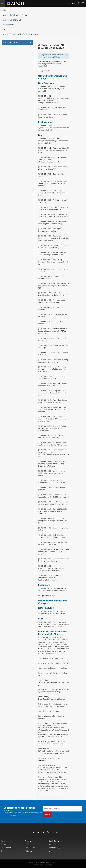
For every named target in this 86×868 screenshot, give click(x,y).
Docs (27, 844)
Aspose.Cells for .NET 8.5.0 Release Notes (21, 34)
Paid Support (30, 848)
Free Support (6, 848)
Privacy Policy (37, 865)
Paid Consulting (54, 848)
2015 (5, 29)
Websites (28, 851)
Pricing (4, 844)
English (72, 3)
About (51, 851)
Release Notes (9, 25)
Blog (3, 851)
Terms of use (45, 865)
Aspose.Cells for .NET (12, 20)
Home (6, 10)
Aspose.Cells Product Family (15, 15)
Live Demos (53, 844)
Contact (51, 865)
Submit (47, 814)
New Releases (54, 841)
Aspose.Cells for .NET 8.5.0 (50, 57)
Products (28, 841)
